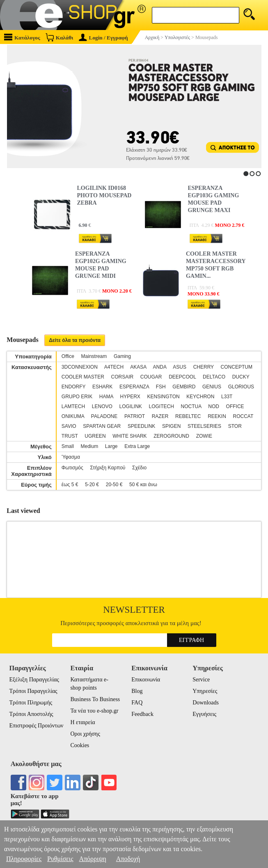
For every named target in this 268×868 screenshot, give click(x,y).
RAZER (160, 416)
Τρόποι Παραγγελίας (33, 691)
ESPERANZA (134, 387)
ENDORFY (73, 387)
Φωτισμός (72, 468)
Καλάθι (59, 37)
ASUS (180, 367)
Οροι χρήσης (85, 734)
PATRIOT (135, 416)
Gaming (122, 356)
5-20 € (92, 485)
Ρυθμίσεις (60, 859)
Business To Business (95, 699)
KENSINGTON (164, 397)
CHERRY (204, 367)
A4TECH (114, 367)
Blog (137, 691)
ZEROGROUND (171, 436)
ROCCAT (243, 416)
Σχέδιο (139, 468)
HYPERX (130, 397)
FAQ (137, 703)
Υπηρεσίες (205, 691)
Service (201, 680)
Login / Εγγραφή (103, 38)
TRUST (70, 436)
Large (111, 446)
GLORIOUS (241, 387)
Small (68, 446)
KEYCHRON (200, 397)
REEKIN (217, 416)
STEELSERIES (204, 426)
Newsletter (134, 610)
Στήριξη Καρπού (108, 468)
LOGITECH (161, 406)
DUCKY (241, 377)
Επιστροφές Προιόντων (37, 726)
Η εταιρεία (82, 722)
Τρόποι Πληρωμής (31, 703)
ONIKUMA (73, 416)
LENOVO (102, 406)
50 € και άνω (143, 485)
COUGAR (151, 377)
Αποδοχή (128, 859)
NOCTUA (191, 406)
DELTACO (214, 377)
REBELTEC (188, 416)
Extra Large (137, 446)
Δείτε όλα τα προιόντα (75, 340)
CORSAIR (122, 377)
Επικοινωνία (146, 680)
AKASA (138, 367)
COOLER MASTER (83, 377)
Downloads (206, 703)
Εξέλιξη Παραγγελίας (34, 680)
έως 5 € (70, 485)
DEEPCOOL (182, 377)
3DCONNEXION (80, 367)
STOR (235, 426)
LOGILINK (131, 406)
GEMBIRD (184, 387)
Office (68, 356)
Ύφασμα (71, 457)
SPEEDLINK (141, 426)
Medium (89, 446)
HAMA (106, 397)
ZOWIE (204, 436)
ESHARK (102, 387)
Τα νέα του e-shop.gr (94, 711)
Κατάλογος (22, 37)
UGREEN (95, 436)
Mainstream (94, 356)
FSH (161, 387)
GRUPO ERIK (77, 397)
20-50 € (114, 485)
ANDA (160, 367)
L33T (227, 397)
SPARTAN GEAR (102, 426)
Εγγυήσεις (204, 714)
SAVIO (69, 426)
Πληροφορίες (24, 859)
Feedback (142, 714)
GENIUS (212, 387)
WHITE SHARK (129, 436)
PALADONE (104, 416)
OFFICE (235, 406)
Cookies (80, 745)
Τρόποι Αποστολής (31, 714)
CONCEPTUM (237, 367)
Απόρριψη (92, 859)
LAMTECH (73, 406)
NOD (214, 406)
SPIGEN (171, 426)
